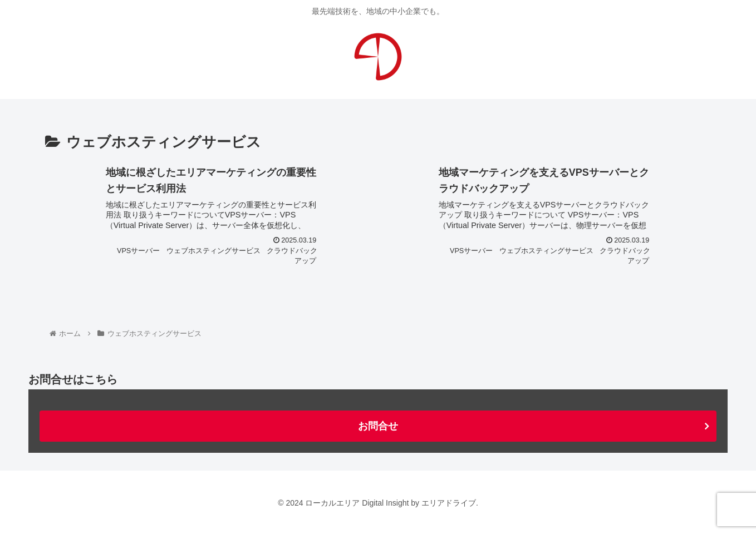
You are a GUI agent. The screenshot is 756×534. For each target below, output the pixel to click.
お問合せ (378, 426)
